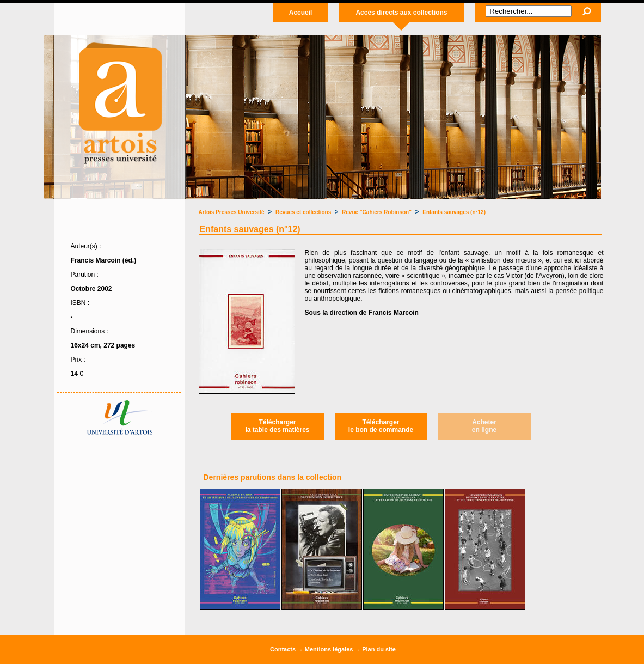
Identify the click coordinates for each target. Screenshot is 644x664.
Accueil (301, 13)
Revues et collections (304, 212)
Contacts (283, 649)
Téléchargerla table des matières (277, 426)
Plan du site (379, 649)
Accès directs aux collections (401, 13)
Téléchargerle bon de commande (381, 426)
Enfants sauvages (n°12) (454, 212)
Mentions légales (329, 649)
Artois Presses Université (232, 212)
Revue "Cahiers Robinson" (377, 212)
